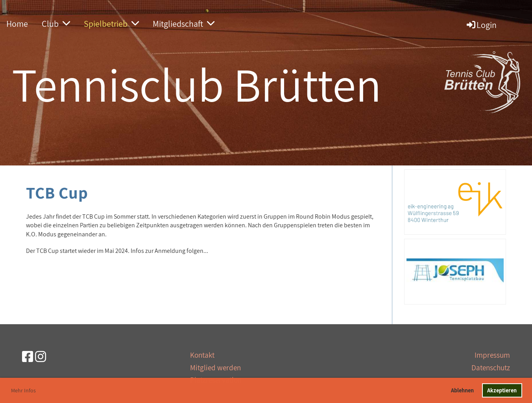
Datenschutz (491, 368)
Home (17, 24)
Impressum (492, 355)
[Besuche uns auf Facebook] (28, 357)
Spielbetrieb (111, 24)
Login (481, 25)
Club (56, 24)
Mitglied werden (215, 368)
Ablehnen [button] (462, 390)
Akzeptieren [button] (502, 390)
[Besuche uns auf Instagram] (41, 357)
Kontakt (202, 355)
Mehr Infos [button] (23, 390)
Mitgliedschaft (184, 24)
